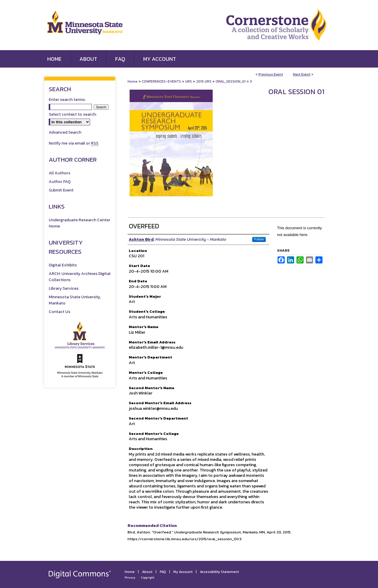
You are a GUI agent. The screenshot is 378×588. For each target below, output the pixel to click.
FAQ (163, 572)
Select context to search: (73, 114)
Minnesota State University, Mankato (75, 300)
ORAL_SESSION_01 (231, 81)
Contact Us (60, 312)
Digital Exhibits (63, 265)
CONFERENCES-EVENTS (162, 81)
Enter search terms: (67, 100)
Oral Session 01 (296, 92)
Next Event (302, 74)
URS (189, 81)
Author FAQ (60, 182)
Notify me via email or (74, 143)
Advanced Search (65, 132)
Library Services (64, 288)
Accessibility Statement (219, 572)
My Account (183, 572)
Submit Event (61, 190)
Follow (259, 239)
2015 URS (204, 81)
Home (133, 81)
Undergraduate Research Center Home (79, 223)
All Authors (60, 173)
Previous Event (271, 74)
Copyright (148, 578)
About (147, 572)
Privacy (130, 578)
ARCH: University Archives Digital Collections (80, 277)
